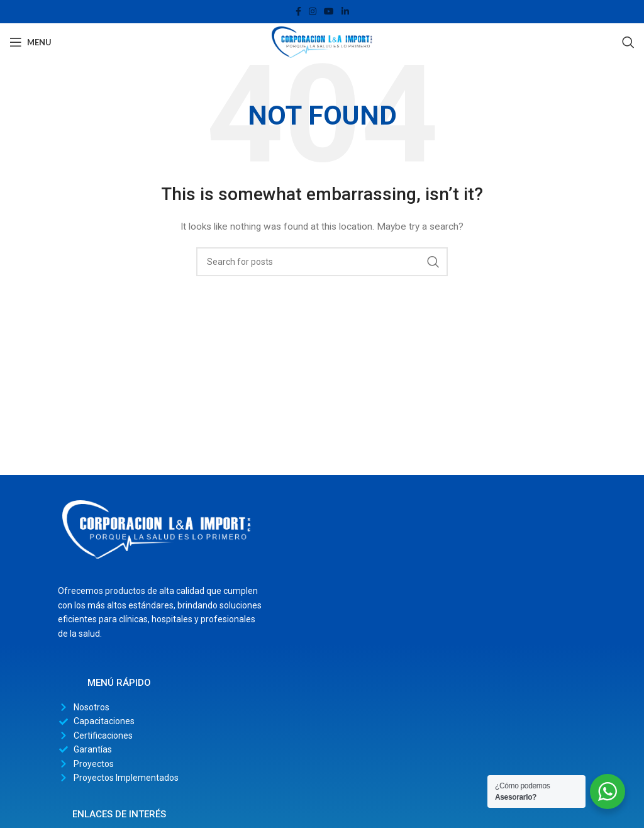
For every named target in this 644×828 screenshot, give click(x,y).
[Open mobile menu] (31, 42)
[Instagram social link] (313, 12)
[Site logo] (322, 42)
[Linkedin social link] (345, 12)
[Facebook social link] (298, 12)
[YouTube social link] (329, 12)
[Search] (628, 42)
